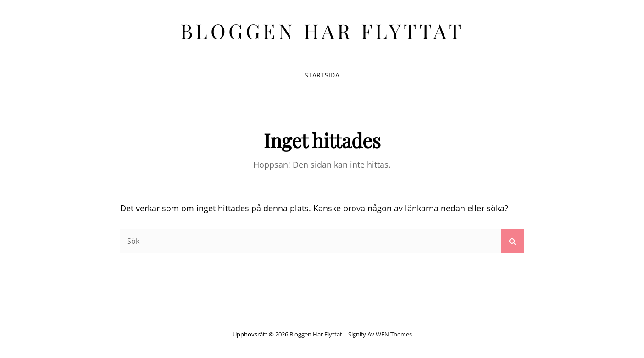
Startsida (322, 75)
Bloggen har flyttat (322, 30)
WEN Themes (394, 334)
